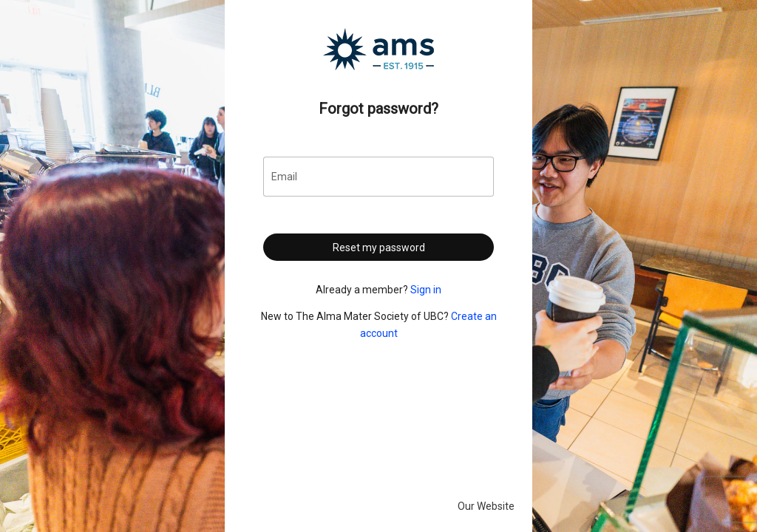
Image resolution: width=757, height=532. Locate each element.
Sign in (426, 290)
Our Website (486, 506)
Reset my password (379, 248)
